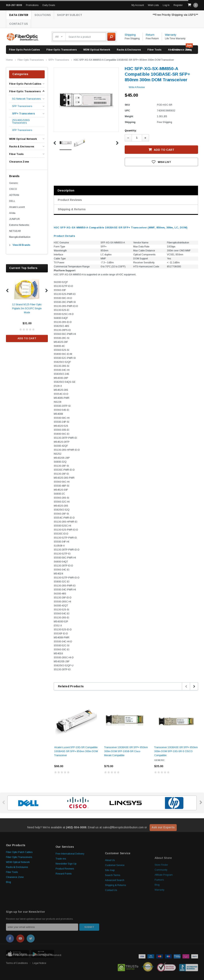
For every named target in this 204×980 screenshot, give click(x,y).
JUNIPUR (14, 219)
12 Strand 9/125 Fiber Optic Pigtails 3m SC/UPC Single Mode (27, 308)
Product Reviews (70, 200)
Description (66, 190)
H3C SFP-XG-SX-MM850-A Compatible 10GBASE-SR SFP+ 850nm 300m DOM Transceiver (124, 60)
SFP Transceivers (22, 106)
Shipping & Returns (72, 209)
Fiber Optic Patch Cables (24, 50)
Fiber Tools (154, 50)
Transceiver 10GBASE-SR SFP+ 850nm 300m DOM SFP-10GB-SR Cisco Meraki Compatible (126, 751)
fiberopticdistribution (20, 237)
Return (150, 35)
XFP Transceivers (22, 130)
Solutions (43, 15)
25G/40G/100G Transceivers (21, 122)
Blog (8, 920)
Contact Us (19, 24)
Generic (14, 183)
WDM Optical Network (97, 50)
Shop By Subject (70, 15)
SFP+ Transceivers (59, 60)
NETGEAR (15, 231)
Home (9, 60)
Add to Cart (27, 338)
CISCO (13, 189)
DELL (12, 201)
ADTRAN (14, 195)
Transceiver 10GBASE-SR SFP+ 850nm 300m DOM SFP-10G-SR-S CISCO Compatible (176, 751)
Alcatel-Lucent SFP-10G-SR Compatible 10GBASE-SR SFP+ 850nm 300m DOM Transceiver (76, 751)
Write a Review (137, 87)
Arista (12, 213)
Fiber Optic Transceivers (62, 50)
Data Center (19, 15)
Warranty (171, 35)
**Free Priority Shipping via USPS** (175, 15)
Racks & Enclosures (129, 50)
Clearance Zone (181, 50)
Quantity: (131, 131)
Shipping (130, 35)
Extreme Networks (19, 225)
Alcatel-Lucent (17, 207)
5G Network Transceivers (26, 99)
